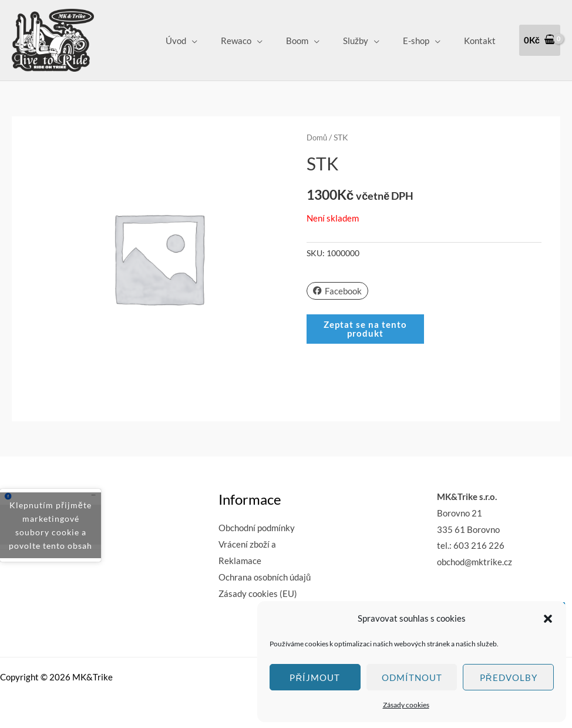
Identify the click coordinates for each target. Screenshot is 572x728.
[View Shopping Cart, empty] (540, 40)
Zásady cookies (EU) (258, 593)
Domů (318, 137)
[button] (548, 619)
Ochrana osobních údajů (265, 577)
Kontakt (483, 41)
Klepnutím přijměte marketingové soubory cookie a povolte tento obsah (51, 525)
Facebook (337, 290)
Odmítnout (412, 677)
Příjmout (315, 677)
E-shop (425, 41)
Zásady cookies (406, 705)
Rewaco (263, 41)
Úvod (208, 41)
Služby (370, 41)
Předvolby (509, 677)
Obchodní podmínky (257, 528)
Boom (318, 41)
